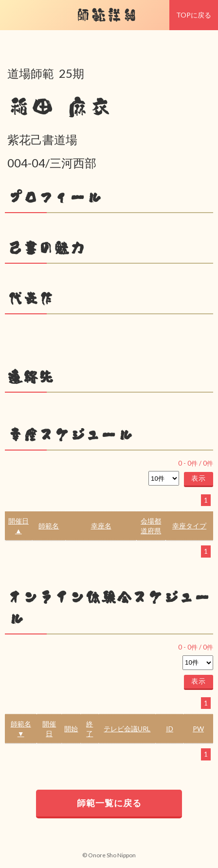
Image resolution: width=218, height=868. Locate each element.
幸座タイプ (189, 526)
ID (170, 729)
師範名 (49, 526)
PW (198, 729)
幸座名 (101, 526)
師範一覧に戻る (109, 803)
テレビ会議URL (127, 729)
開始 (71, 729)
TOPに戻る (194, 15)
